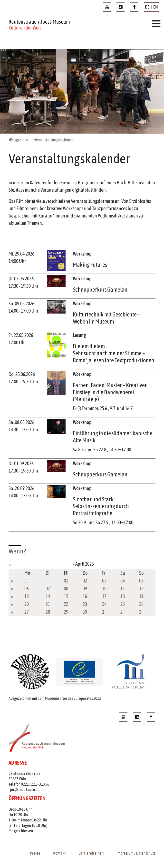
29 (66, 612)
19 (141, 596)
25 (123, 604)
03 (104, 581)
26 (141, 604)
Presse (35, 853)
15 (66, 596)
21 (48, 604)
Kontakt (59, 853)
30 (85, 612)
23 (85, 604)
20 (27, 604)
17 (104, 596)
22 (66, 604)
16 (85, 596)
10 (104, 588)
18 (123, 596)
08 (66, 588)
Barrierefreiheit (91, 853)
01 (66, 581)
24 (104, 604)
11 (123, 588)
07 (48, 588)
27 (27, 612)
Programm (19, 140)
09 (85, 588)
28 (48, 612)
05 (141, 581)
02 (85, 581)
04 (123, 581)
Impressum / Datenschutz (136, 853)
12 (141, 588)
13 (27, 596)
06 (27, 588)
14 (48, 596)
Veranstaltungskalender (55, 140)
